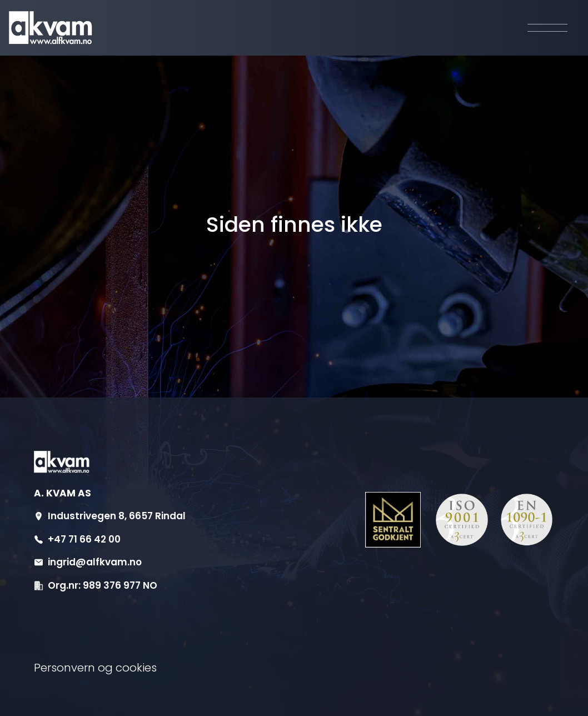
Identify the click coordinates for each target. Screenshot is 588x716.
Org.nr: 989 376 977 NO (103, 585)
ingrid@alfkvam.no (95, 562)
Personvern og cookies (95, 668)
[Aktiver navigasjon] (547, 28)
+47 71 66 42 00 (84, 539)
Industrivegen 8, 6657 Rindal (117, 516)
